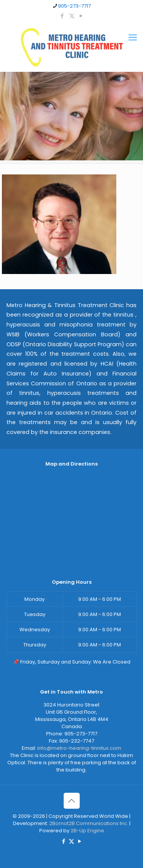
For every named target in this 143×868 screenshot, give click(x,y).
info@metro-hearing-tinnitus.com (79, 748)
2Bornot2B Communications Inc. (89, 823)
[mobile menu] (133, 38)
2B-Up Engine (87, 831)
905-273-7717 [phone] (74, 6)
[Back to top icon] (72, 801)
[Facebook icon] (62, 16)
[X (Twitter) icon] (72, 16)
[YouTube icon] (81, 16)
